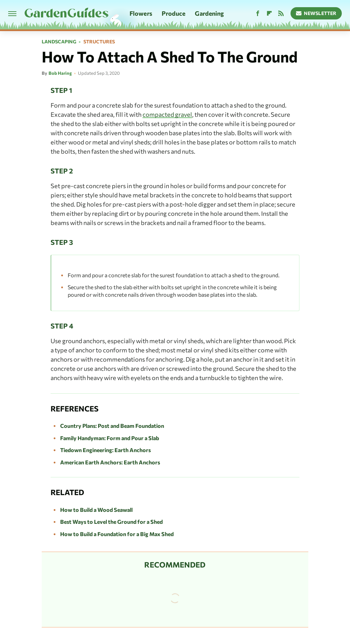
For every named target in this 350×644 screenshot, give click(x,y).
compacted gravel (167, 114)
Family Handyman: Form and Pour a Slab (110, 438)
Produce (174, 13)
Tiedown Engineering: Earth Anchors (105, 450)
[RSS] (281, 13)
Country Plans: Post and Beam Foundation (112, 426)
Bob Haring (60, 73)
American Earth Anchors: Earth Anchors (110, 462)
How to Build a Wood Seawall (96, 510)
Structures (99, 42)
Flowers (141, 13)
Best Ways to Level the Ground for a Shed (111, 522)
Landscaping (59, 42)
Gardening (209, 13)
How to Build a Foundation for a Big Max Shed (117, 534)
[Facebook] (258, 13)
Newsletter (316, 13)
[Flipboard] (269, 13)
